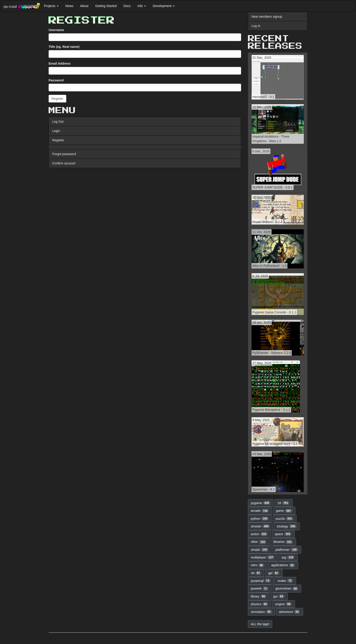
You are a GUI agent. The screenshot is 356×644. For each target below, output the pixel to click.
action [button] (259, 534)
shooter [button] (261, 526)
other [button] (259, 542)
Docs (127, 6)
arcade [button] (260, 511)
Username (56, 30)
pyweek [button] (260, 589)
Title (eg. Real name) (64, 47)
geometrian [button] (287, 589)
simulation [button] (262, 612)
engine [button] (283, 604)
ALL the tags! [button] (260, 624)
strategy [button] (287, 526)
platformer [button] (287, 550)
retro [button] (258, 565)
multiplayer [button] (263, 557)
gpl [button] (274, 573)
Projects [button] (51, 6)
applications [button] (283, 565)
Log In (256, 26)
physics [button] (260, 604)
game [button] (284, 511)
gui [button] (279, 596)
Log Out (58, 122)
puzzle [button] (284, 519)
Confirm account (64, 163)
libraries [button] (283, 542)
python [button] (260, 519)
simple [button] (260, 550)
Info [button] (142, 6)
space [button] (283, 534)
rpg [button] (288, 557)
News (69, 6)
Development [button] (164, 6)
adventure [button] (290, 612)
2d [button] (284, 503)
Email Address (60, 63)
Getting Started (106, 6)
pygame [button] (261, 503)
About (84, 6)
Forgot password (64, 154)
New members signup (267, 17)
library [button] (259, 596)
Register (58, 140)
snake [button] (285, 581)
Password (56, 80)
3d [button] (256, 573)
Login (56, 131)
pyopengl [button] (261, 581)
